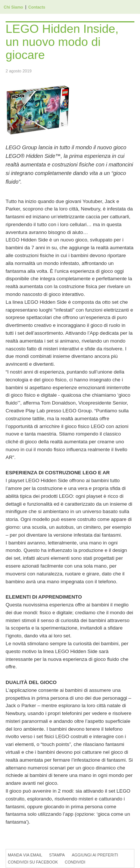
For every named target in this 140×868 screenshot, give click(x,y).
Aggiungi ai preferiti (95, 855)
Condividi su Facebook (33, 862)
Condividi (75, 862)
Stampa (57, 855)
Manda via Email (25, 855)
